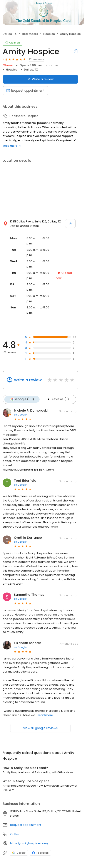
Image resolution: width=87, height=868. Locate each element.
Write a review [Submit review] (41, 79)
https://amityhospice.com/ (29, 843)
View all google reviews (40, 728)
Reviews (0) (58, 399)
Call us (15, 834)
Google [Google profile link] (19, 853)
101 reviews (37, 59)
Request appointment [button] (26, 825)
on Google (20, 415)
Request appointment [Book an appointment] (25, 91)
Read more (12, 146)
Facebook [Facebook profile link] (40, 853)
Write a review (28, 380)
